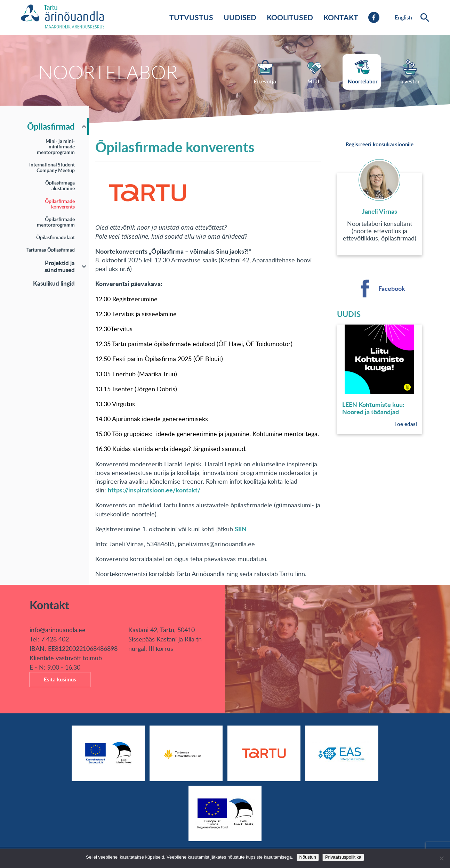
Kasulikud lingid (54, 283)
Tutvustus (191, 17)
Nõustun (308, 857)
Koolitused (290, 17)
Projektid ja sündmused (60, 266)
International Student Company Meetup (52, 167)
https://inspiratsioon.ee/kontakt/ (154, 490)
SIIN (241, 529)
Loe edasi (406, 424)
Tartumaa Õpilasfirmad (51, 250)
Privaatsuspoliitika (343, 857)
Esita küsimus (60, 679)
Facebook (392, 289)
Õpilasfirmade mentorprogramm (56, 222)
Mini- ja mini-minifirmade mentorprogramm (56, 146)
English (403, 17)
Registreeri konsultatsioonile (380, 144)
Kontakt (341, 17)
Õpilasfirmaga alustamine (60, 185)
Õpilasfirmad (51, 126)
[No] (441, 858)
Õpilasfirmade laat (55, 237)
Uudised (240, 17)
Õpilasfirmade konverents (60, 204)
